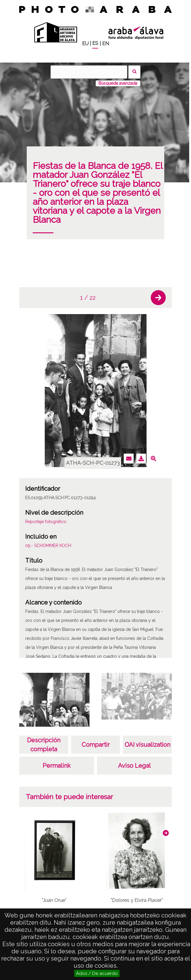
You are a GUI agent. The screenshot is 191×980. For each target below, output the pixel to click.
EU (85, 44)
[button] (158, 298)
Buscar (134, 72)
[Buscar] (89, 72)
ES (95, 43)
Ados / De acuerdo (97, 973)
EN (106, 44)
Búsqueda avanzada (118, 83)
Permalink (57, 766)
